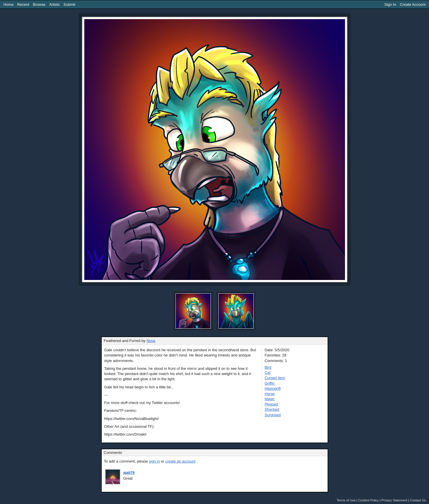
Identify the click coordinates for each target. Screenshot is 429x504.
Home (9, 4)
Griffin (269, 383)
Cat (267, 373)
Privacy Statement (395, 500)
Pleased (271, 404)
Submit (69, 4)
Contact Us (418, 500)
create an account (180, 461)
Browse (39, 4)
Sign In (390, 4)
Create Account (413, 4)
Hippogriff (272, 389)
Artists (54, 4)
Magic (270, 399)
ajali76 (129, 473)
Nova (151, 341)
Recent (23, 4)
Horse (270, 394)
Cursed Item (275, 378)
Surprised (273, 415)
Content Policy (368, 500)
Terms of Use (346, 500)
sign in (154, 461)
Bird (268, 367)
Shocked (272, 409)
